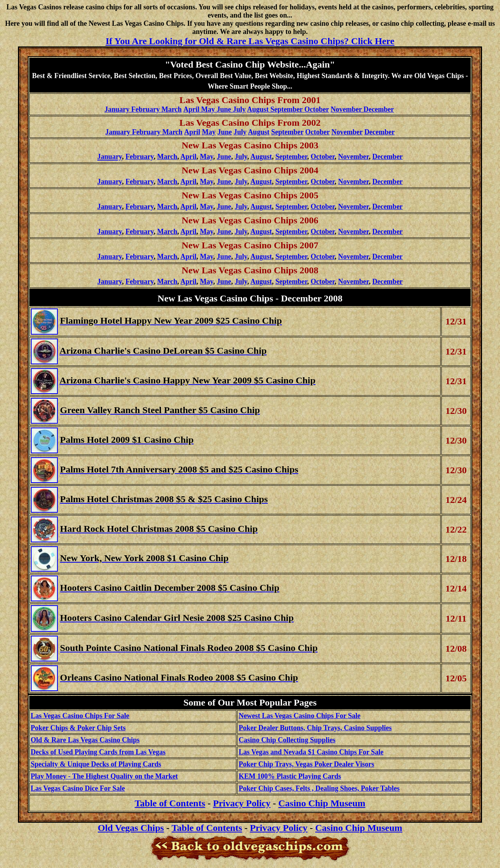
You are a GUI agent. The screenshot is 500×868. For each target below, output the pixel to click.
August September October (288, 109)
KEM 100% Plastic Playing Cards (290, 776)
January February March (143, 109)
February (139, 157)
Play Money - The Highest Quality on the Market (104, 776)
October (317, 132)
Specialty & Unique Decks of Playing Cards (96, 764)
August (259, 132)
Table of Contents (207, 828)
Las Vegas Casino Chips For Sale (80, 716)
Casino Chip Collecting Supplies (287, 740)
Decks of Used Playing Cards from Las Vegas (98, 752)
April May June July (215, 109)
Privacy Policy (242, 803)
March (167, 157)
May (209, 132)
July (240, 132)
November (347, 132)
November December (362, 109)
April (188, 157)
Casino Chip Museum (322, 803)
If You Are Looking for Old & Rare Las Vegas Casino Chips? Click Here (250, 41)
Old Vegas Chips (131, 828)
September (287, 132)
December (380, 132)
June (225, 132)
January (110, 182)
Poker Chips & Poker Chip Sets (78, 728)
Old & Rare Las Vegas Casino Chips (85, 740)
